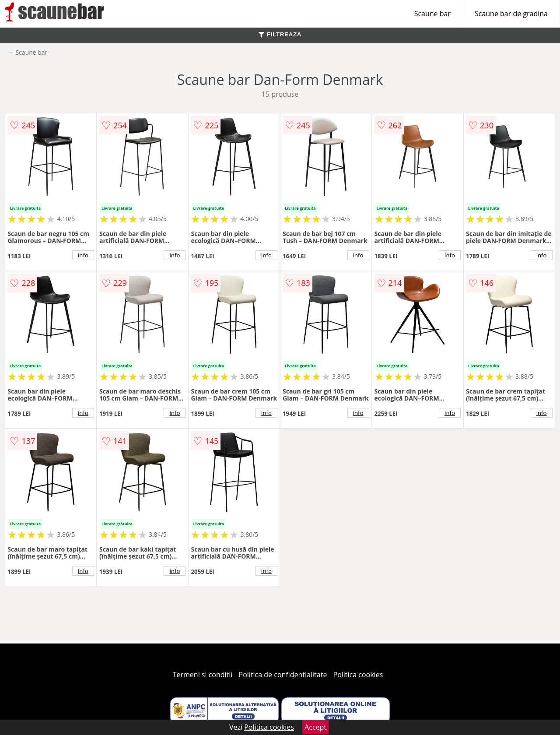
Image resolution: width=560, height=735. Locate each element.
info (83, 255)
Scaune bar (432, 14)
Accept (315, 727)
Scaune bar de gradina (511, 14)
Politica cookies (358, 675)
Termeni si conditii (203, 675)
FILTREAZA (280, 34)
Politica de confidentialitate (283, 675)
